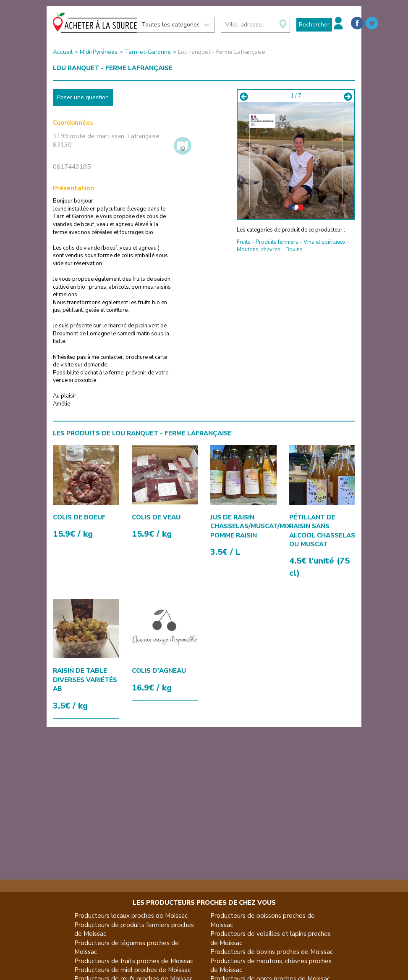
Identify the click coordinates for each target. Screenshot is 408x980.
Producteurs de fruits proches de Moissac (134, 961)
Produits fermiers (277, 242)
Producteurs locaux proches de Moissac (131, 916)
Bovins (294, 250)
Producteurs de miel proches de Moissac (132, 970)
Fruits (244, 242)
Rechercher (314, 25)
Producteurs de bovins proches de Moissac (272, 952)
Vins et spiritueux (325, 242)
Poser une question (83, 97)
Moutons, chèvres (259, 250)
